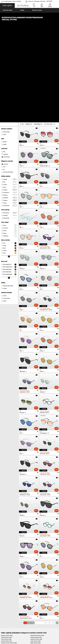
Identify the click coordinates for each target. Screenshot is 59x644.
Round (9, 140)
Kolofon (8, 637)
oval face (9, 137)
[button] (7, 6)
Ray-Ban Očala (5, 560)
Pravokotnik (9, 102)
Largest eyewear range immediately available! (13, 2)
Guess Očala (33, 560)
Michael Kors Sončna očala (37, 545)
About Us (3, 600)
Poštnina (22, 605)
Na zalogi (5, 64)
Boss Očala (33, 563)
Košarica (50, 7)
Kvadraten (9, 107)
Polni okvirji (9, 122)
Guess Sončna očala (36, 550)
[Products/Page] (50, 33)
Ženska (4, 51)
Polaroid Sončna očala (36, 546)
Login (42, 7)
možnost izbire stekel (7, 195)
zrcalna (4, 198)
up (57, 635)
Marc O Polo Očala (6, 563)
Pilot (9, 91)
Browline (9, 104)
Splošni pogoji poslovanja (7, 635)
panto (9, 97)
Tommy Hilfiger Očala (35, 565)
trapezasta (9, 145)
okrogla (9, 89)
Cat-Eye (9, 94)
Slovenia (50, 1)
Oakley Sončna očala (6, 546)
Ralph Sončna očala (36, 552)
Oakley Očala (5, 561)
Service (22, 600)
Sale (3, 61)
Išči (34, 7)
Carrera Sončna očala (6, 550)
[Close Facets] (9, 33)
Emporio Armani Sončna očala (9, 552)
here (40, 585)
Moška (4, 54)
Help (40, 600)
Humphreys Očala (6, 565)
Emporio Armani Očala (7, 567)
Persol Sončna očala (6, 548)
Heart (9, 135)
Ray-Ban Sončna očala (7, 545)
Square (9, 143)
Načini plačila (23, 603)
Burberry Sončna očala (36, 548)
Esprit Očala (33, 567)
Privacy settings (5, 603)
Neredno (9, 99)
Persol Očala (33, 561)
